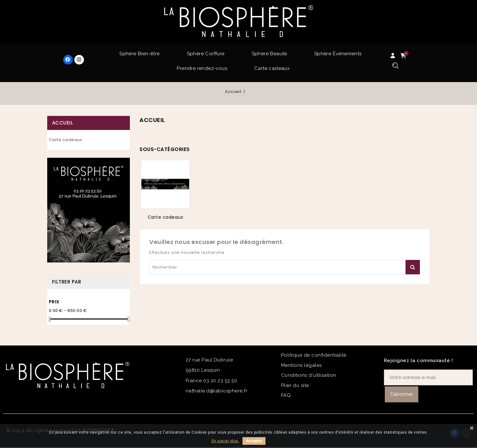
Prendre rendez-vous (202, 68)
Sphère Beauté (269, 54)
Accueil (63, 123)
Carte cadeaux (272, 68)
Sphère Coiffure (206, 54)
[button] (395, 66)
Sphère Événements (338, 54)
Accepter (254, 441)
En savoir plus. (226, 441)
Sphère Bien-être (139, 54)
